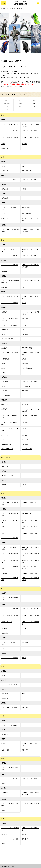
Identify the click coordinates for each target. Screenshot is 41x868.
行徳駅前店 (25, 334)
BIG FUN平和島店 (27, 348)
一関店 (24, 189)
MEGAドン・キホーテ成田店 (10, 325)
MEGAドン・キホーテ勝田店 (30, 256)
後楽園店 (4, 364)
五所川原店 (5, 171)
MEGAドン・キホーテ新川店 (10, 124)
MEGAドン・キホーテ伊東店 (10, 538)
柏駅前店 (4, 312)
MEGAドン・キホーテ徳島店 (10, 725)
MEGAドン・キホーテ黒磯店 (10, 265)
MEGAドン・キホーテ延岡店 (30, 804)
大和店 (3, 440)
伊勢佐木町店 (5, 404)
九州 (34, 106)
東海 (20, 103)
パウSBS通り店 (27, 514)
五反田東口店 (5, 373)
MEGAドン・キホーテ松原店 (10, 615)
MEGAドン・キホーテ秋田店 (10, 180)
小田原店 (25, 429)
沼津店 (3, 533)
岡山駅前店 (5, 698)
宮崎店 (3, 810)
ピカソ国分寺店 (6, 395)
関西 (34, 103)
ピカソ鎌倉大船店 (27, 449)
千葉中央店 (25, 319)
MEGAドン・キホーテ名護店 (10, 839)
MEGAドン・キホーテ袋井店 (30, 533)
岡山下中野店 (5, 694)
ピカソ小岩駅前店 (27, 368)
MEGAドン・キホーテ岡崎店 (30, 573)
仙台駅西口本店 (27, 207)
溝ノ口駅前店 (26, 404)
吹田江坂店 (5, 633)
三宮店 (3, 649)
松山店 (3, 743)
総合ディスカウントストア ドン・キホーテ (20, 4)
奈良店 (24, 658)
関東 (34, 101)
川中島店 (25, 485)
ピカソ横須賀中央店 (7, 449)
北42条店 (25, 144)
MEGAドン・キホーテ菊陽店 (10, 779)
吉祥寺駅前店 (5, 391)
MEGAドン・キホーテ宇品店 (10, 707)
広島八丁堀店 (26, 707)
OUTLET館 (5, 435)
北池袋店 (4, 348)
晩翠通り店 (5, 218)
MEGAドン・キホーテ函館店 (10, 137)
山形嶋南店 (5, 198)
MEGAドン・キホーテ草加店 (10, 303)
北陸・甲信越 (7, 103)
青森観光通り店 (27, 171)
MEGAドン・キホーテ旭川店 (30, 131)
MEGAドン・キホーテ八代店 (30, 779)
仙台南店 (4, 214)
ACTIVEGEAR (5, 9)
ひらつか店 (25, 440)
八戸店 (3, 166)
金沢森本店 (5, 467)
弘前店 (24, 166)
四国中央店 (25, 750)
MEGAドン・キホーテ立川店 (30, 382)
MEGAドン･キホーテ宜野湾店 (10, 828)
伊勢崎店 (25, 287)
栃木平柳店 (5, 271)
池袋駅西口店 (5, 359)
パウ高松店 (5, 734)
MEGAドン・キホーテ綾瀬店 (30, 416)
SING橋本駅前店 (6, 444)
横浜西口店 (25, 422)
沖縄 (7, 109)
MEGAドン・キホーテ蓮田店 (10, 296)
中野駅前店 (25, 364)
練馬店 (24, 359)
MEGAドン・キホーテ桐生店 (30, 281)
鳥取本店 (4, 676)
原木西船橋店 (5, 330)
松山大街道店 (5, 750)
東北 (20, 101)
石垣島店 (4, 844)
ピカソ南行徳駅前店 (7, 339)
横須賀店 (25, 435)
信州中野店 (5, 485)
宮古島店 (25, 834)
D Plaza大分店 (6, 792)
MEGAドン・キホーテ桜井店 (10, 658)
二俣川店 (4, 409)
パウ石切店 (5, 629)
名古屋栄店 (5, 573)
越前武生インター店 (7, 476)
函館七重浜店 (5, 149)
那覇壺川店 (5, 834)
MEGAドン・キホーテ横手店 (30, 180)
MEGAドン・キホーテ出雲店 (10, 685)
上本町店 (25, 629)
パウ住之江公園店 (7, 622)
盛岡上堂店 (5, 189)
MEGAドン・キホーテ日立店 (10, 256)
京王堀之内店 (26, 386)
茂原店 (24, 330)
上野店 (3, 368)
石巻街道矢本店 (27, 214)
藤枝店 (3, 527)
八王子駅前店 (5, 382)
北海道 (7, 101)
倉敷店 (24, 694)
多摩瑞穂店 (25, 391)
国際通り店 (25, 839)
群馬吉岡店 (5, 287)
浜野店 (3, 334)
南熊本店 (4, 783)
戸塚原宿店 (25, 444)
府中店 (3, 386)
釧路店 (3, 144)
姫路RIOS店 (25, 642)
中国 (7, 106)
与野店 (24, 303)
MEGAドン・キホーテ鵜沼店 (30, 502)
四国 (20, 106)
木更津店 (25, 325)
